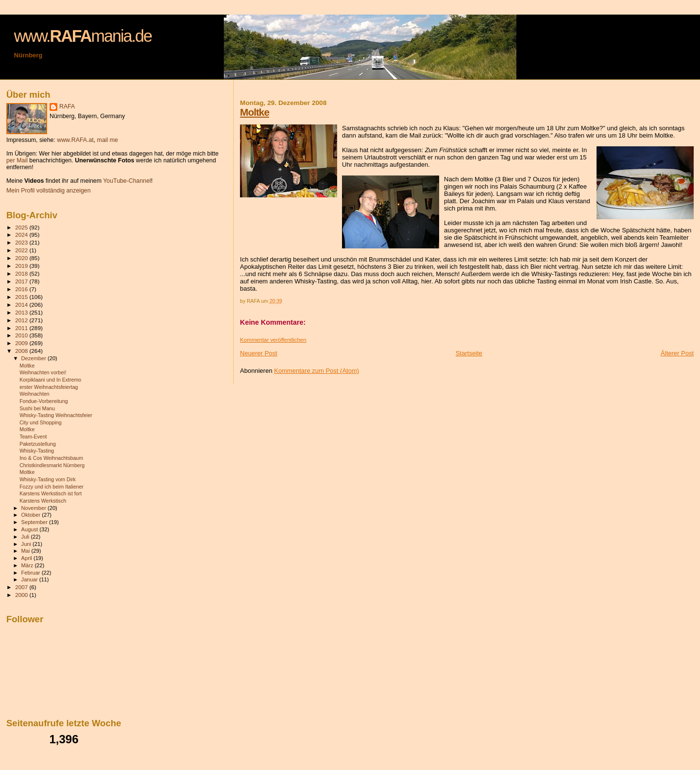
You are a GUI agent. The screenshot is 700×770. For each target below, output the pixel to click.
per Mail (17, 160)
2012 (22, 320)
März (28, 565)
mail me (108, 140)
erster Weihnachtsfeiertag (49, 387)
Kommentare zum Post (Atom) (316, 371)
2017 (22, 281)
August (31, 529)
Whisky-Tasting (37, 451)
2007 (22, 587)
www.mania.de (83, 36)
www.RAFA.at (75, 140)
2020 (22, 258)
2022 (22, 250)
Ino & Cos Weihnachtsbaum (51, 458)
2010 (22, 335)
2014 (22, 305)
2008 (22, 351)
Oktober (32, 515)
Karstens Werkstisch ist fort (51, 493)
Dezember (34, 358)
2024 (22, 235)
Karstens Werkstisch (43, 501)
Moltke (255, 112)
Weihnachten (34, 394)
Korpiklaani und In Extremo (50, 380)
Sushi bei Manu (37, 408)
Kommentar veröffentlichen (273, 340)
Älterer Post (677, 353)
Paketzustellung (38, 444)
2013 (22, 312)
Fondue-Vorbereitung (43, 401)
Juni (27, 544)
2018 (22, 273)
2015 (22, 297)
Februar (32, 573)
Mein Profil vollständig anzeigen (49, 191)
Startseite (469, 353)
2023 (22, 242)
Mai (26, 551)
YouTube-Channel (127, 181)
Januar (30, 579)
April (27, 558)
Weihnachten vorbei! (43, 372)
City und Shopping (40, 422)
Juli (26, 537)
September (35, 522)
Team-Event (33, 437)
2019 (22, 266)
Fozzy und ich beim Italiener (51, 487)
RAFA (67, 106)
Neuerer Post (259, 353)
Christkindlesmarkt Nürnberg (52, 465)
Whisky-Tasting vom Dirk (48, 479)
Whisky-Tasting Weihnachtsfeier (56, 415)
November (34, 508)
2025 (22, 227)
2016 (22, 289)
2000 (22, 595)
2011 (22, 328)
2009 (22, 343)
